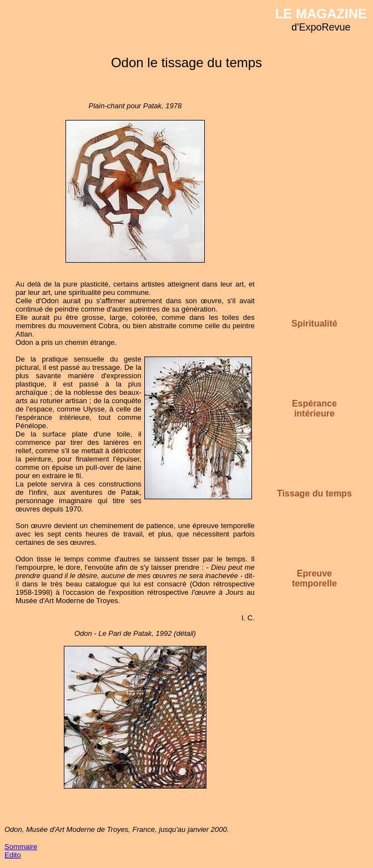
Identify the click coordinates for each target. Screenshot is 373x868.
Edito (13, 855)
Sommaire (21, 847)
